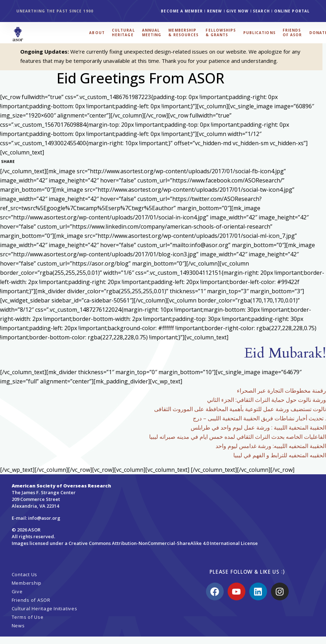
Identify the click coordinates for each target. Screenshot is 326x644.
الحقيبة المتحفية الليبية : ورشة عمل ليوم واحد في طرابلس (258, 427)
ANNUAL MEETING (152, 32)
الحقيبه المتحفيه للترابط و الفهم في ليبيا (280, 455)
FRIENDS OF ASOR (292, 32)
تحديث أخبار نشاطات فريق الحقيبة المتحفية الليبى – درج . (259, 418)
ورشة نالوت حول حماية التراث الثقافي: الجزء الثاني (267, 400)
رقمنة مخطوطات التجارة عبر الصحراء (281, 391)
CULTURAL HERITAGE (123, 32)
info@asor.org (44, 518)
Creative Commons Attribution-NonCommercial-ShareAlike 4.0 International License (163, 543)
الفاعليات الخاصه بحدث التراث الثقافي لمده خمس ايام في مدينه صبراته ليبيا (238, 437)
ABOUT (97, 33)
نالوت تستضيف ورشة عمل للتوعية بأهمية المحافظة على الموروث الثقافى (240, 409)
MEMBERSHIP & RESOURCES (183, 32)
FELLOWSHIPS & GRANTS (221, 32)
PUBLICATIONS (259, 33)
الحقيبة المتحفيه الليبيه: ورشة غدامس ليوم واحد (271, 446)
